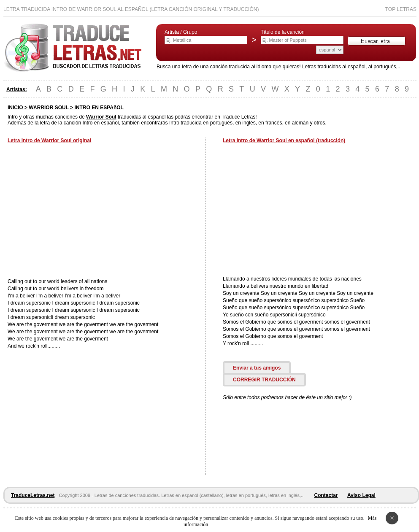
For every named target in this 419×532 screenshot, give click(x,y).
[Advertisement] (78, 212)
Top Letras (401, 9)
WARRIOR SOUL (49, 108)
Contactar (326, 495)
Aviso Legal (361, 495)
